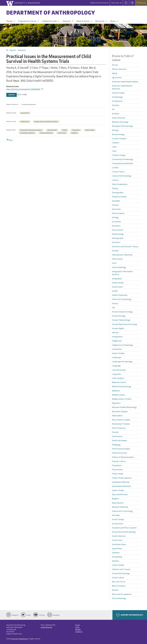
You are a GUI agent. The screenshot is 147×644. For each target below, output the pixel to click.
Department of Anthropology (51, 13)
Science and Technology (122, 511)
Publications (22, 50)
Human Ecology (119, 316)
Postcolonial (117, 470)
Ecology (115, 217)
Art (113, 109)
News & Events (83, 21)
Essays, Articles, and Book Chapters (46, 122)
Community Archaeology (123, 159)
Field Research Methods (122, 255)
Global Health (52, 130)
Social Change (118, 519)
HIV (114, 308)
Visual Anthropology (121, 573)
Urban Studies (118, 565)
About (113, 21)
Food (114, 263)
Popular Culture (119, 461)
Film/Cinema (117, 259)
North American (119, 428)
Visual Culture (118, 578)
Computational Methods (122, 163)
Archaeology (117, 97)
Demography (118, 192)
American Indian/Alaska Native (125, 82)
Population (76, 130)
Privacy (78, 625)
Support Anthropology (130, 615)
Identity (115, 333)
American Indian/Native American (122, 87)
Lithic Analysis (118, 378)
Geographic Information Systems (31, 130)
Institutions (117, 349)
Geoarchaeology (119, 267)
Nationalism (117, 416)
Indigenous (117, 341)
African (115, 65)
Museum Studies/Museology (124, 407)
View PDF (12, 95)
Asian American (119, 118)
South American (119, 536)
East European (118, 213)
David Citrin (25, 113)
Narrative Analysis (120, 411)
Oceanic (115, 432)
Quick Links (115, 3)
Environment (118, 230)
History (115, 303)
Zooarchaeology (119, 598)
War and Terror (119, 582)
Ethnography (118, 238)
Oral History (117, 436)
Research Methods (46, 133)
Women (115, 590)
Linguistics (117, 374)
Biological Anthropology (122, 126)
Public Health (90, 130)
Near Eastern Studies (121, 420)
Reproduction (118, 503)
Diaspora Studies (119, 197)
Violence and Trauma (121, 569)
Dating (115, 188)
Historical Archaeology (122, 299)
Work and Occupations (122, 594)
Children (116, 143)
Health (64, 130)
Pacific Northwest (119, 441)
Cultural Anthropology (122, 176)
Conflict (115, 168)
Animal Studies (118, 93)
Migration (116, 403)
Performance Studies (121, 449)
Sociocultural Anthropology (124, 532)
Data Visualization (120, 184)
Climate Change (119, 155)
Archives (116, 105)
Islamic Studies (118, 353)
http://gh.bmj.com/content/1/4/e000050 (25, 89)
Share (10, 140)
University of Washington (19, 639)
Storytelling (117, 557)
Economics (117, 222)
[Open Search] (132, 3)
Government (117, 287)
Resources (100, 21)
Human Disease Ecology (122, 312)
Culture (115, 180)
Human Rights (118, 328)
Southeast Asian (119, 544)
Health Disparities (120, 295)
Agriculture (117, 77)
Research (67, 21)
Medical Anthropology (122, 386)
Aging (114, 73)
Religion (115, 499)
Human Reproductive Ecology (125, 324)
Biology (115, 130)
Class (114, 151)
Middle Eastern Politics (122, 399)
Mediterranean (118, 395)
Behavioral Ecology (120, 122)
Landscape (117, 357)
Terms (77, 627)
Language (116, 366)
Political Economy (119, 453)
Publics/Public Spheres (122, 478)
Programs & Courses (27, 21)
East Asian (116, 209)
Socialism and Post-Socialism (124, 528)
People (9, 21)
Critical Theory (118, 172)
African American (119, 69)
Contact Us (79, 632)
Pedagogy (116, 445)
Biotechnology (118, 134)
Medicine (116, 391)
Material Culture (119, 382)
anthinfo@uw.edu (46, 627)
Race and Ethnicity (120, 494)
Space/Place (117, 549)
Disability (116, 201)
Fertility (115, 251)
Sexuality (116, 515)
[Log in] (126, 3)
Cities (114, 147)
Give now (141, 3)
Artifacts (116, 114)
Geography (117, 279)
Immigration (117, 337)
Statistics (74, 133)
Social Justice (117, 524)
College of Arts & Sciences (99, 3)
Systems (116, 561)
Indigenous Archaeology (122, 345)
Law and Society (119, 370)
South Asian (62, 133)
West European (119, 586)
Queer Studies (118, 490)
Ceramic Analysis (119, 139)
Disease (115, 205)
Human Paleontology (121, 320)
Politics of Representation (123, 457)
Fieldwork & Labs (50, 21)
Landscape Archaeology (122, 362)
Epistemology (118, 234)
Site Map (78, 629)
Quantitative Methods (27, 133)
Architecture (117, 101)
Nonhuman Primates (121, 424)
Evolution (116, 242)
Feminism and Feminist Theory (125, 247)
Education (116, 226)
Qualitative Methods (121, 482)
